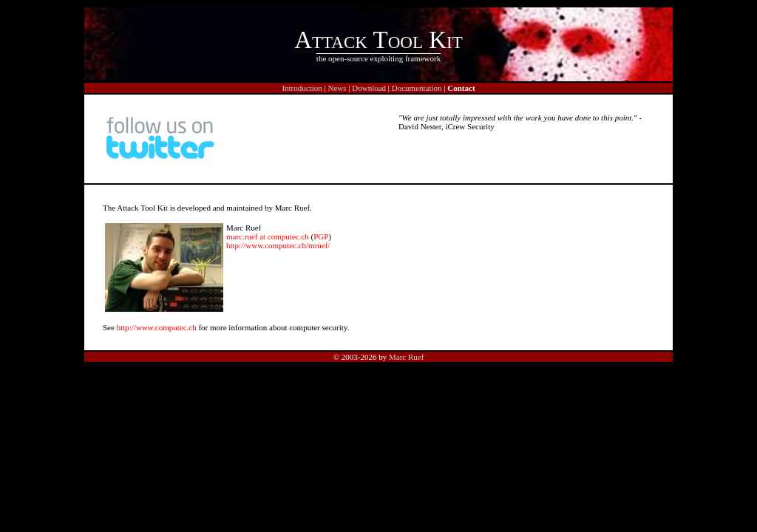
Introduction (302, 88)
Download (369, 88)
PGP (321, 236)
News (337, 88)
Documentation (417, 88)
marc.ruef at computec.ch (268, 236)
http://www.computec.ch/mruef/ (278, 245)
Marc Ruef (406, 357)
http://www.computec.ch (157, 327)
